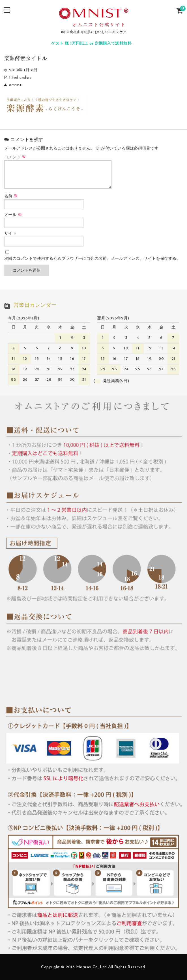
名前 (11, 196)
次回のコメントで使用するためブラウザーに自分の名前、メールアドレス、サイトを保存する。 (93, 259)
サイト (10, 234)
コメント (15, 157)
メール (13, 215)
